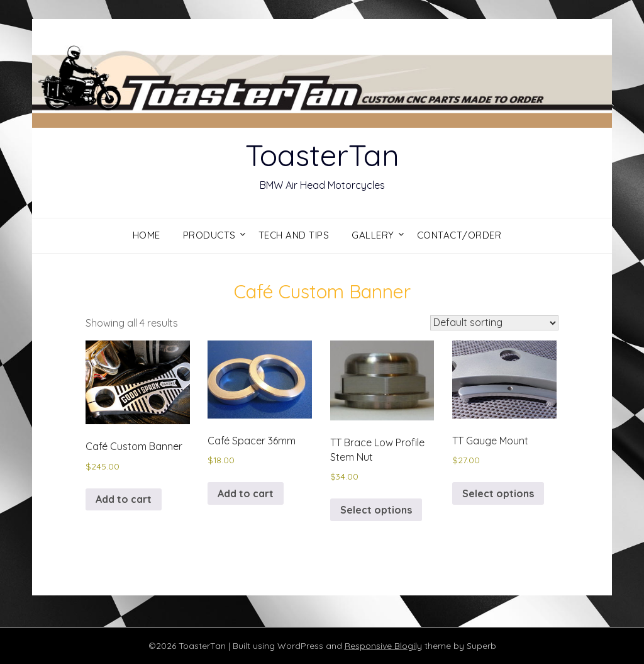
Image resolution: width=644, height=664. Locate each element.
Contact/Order (459, 235)
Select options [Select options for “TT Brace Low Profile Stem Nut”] (376, 510)
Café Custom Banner (322, 291)
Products (209, 235)
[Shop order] (494, 323)
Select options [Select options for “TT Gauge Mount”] (498, 493)
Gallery (373, 235)
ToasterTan (322, 155)
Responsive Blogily (383, 646)
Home (147, 235)
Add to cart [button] (124, 499)
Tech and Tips (294, 235)
